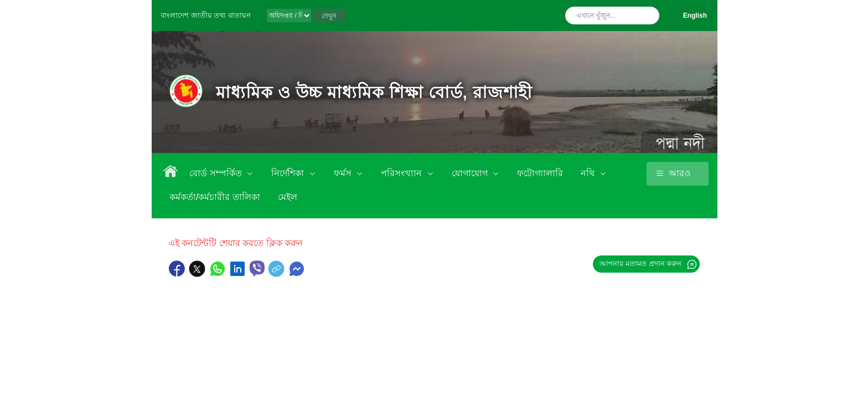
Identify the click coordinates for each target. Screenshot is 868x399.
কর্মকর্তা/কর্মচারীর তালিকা (215, 197)
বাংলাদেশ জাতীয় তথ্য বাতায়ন (206, 15)
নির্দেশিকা (289, 173)
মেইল (288, 197)
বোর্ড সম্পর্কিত (217, 173)
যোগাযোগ (471, 173)
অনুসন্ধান (648, 16)
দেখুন (329, 16)
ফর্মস (344, 173)
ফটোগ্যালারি (540, 173)
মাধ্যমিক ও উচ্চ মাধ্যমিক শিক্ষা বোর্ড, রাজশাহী (374, 92)
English (695, 16)
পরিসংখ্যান (402, 173)
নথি (589, 173)
